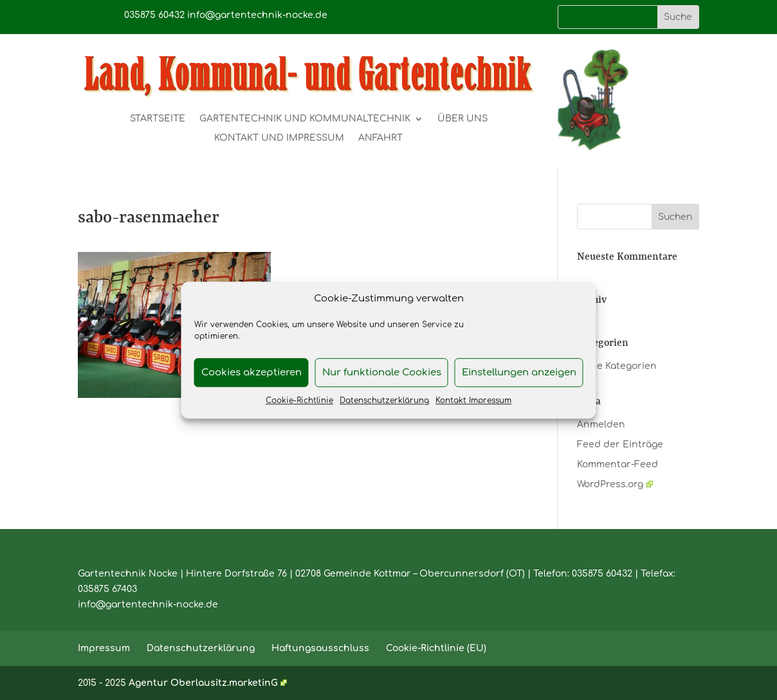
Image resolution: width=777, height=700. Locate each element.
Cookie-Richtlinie (299, 401)
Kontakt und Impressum (279, 138)
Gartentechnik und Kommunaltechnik (305, 119)
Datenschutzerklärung (384, 401)
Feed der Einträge (620, 444)
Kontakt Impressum (473, 401)
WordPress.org (615, 484)
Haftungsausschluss (320, 648)
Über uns (462, 119)
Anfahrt (380, 138)
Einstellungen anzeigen (519, 372)
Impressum (104, 648)
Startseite (158, 119)
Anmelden (601, 425)
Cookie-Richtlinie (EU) (436, 648)
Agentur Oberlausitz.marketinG (208, 683)
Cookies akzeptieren (251, 372)
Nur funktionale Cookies (382, 372)
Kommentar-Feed (617, 464)
